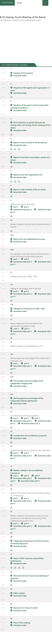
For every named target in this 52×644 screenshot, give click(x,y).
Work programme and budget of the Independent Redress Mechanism (27, 399)
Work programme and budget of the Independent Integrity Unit (27, 382)
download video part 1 (23, 209)
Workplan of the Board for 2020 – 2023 (29, 309)
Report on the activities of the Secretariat (30, 142)
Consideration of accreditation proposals (30, 436)
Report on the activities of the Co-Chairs (30, 190)
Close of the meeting (22, 623)
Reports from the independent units (28, 175)
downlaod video (20, 438)
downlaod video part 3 (30, 423)
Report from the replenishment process (29, 239)
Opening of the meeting (23, 73)
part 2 (26, 207)
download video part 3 (30, 481)
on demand (7, 3)
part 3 (37, 418)
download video (20, 76)
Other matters (19, 593)
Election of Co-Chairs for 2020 (25, 608)
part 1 (16, 207)
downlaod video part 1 (23, 456)
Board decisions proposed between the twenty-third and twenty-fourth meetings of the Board (30, 125)
